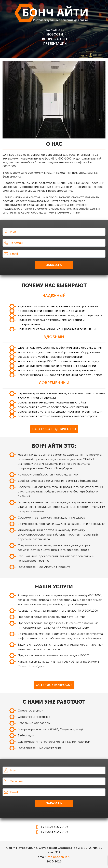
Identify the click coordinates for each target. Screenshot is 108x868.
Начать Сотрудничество (54, 429)
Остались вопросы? (54, 685)
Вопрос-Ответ (55, 39)
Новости (55, 34)
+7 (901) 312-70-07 (55, 832)
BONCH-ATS (55, 30)
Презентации (55, 44)
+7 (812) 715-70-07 (55, 827)
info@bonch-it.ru (59, 857)
